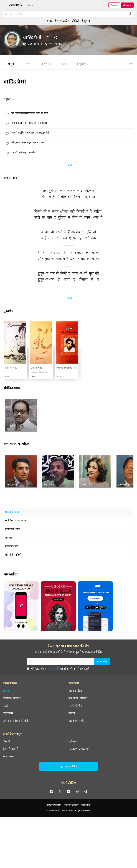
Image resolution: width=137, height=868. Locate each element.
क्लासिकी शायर (12, 529)
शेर (64, 64)
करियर (72, 713)
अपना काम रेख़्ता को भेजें (15, 721)
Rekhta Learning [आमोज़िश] (78, 749)
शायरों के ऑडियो (13, 555)
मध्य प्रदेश (53, 44)
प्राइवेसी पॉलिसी (54, 805)
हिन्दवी (6, 741)
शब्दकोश (65, 21)
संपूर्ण (11, 64)
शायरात (9, 538)
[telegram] (86, 791)
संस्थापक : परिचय (78, 698)
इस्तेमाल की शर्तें (71, 805)
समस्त (68, 165)
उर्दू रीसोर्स (8, 713)
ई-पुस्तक (82, 64)
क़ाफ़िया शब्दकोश (12, 698)
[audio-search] (130, 14)
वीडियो (75, 21)
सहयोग (7, 691)
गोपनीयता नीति (52, 668)
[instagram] (77, 791)
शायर (49, 21)
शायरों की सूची (12, 512)
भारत (60, 44)
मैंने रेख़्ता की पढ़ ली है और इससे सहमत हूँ (58, 668)
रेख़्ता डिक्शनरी (11, 749)
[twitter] (60, 791)
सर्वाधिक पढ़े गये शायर (16, 521)
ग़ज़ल (46, 64)
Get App (127, 5)
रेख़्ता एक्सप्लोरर (77, 721)
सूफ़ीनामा (73, 741)
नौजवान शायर (12, 546)
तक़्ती (6, 706)
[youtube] (68, 791)
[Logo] (16, 5)
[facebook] (51, 791)
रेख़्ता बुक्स (8, 756)
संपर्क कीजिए (75, 706)
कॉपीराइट (86, 805)
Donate (114, 5)
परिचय (27, 64)
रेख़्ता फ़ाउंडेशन (76, 691)
